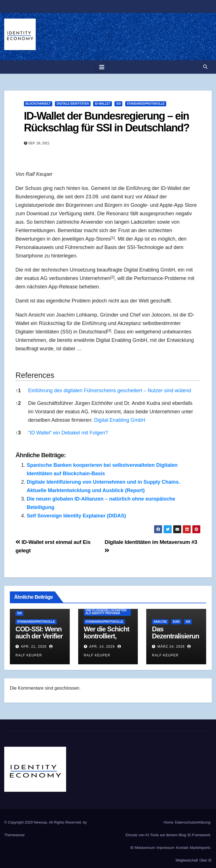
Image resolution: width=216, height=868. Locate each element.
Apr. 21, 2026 (34, 647)
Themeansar (14, 835)
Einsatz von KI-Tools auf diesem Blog (156, 835)
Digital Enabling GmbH (120, 420)
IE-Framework (199, 835)
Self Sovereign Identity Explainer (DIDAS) (76, 516)
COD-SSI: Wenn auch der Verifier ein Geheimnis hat (39, 640)
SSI (118, 104)
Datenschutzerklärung (193, 822)
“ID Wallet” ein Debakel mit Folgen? (68, 433)
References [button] (35, 375)
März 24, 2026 (171, 647)
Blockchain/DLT (38, 104)
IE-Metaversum (143, 848)
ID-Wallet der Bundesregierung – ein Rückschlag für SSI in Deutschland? (107, 122)
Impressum (166, 848)
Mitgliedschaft (187, 860)
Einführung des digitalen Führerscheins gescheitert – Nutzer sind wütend (110, 391)
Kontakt (182, 848)
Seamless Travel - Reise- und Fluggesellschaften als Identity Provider (106, 610)
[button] (205, 67)
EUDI (176, 622)
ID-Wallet (102, 104)
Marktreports (200, 848)
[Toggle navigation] (102, 67)
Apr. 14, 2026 (102, 647)
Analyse (160, 622)
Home (169, 822)
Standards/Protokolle (146, 104)
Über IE (206, 860)
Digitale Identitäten (73, 104)
